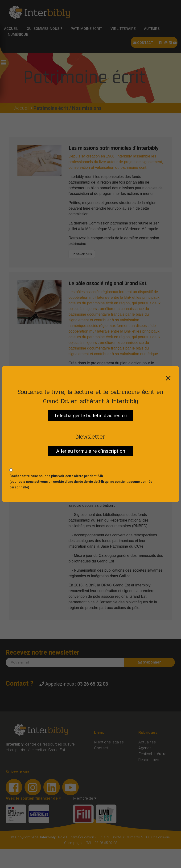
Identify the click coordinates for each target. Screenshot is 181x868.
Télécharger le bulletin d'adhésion (91, 416)
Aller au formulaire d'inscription (91, 451)
